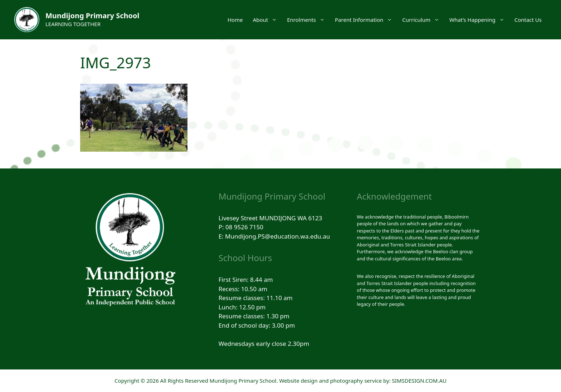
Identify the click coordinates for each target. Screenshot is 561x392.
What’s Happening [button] (479, 20)
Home (235, 20)
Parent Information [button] (366, 20)
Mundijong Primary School (92, 16)
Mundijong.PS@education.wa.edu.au (277, 236)
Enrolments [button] (308, 20)
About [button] (268, 20)
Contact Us (528, 20)
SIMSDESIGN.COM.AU (419, 381)
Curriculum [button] (423, 20)
